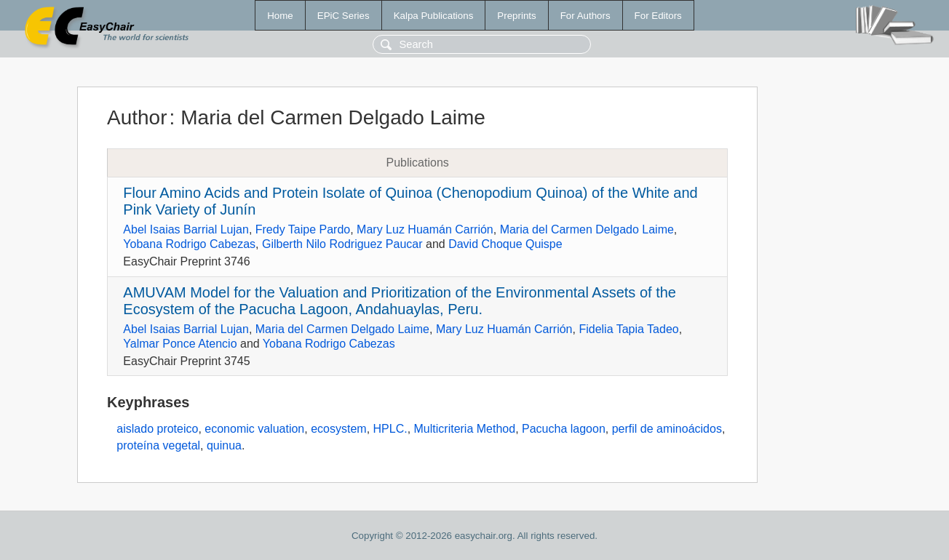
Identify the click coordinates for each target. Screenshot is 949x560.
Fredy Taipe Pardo (303, 229)
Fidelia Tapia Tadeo (628, 329)
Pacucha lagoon (564, 429)
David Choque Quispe (505, 244)
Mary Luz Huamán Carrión (425, 229)
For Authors (585, 16)
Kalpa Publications (434, 16)
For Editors (658, 16)
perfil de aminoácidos (667, 429)
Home (280, 16)
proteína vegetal (158, 445)
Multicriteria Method (465, 429)
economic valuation (254, 429)
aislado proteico (157, 429)
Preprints (516, 16)
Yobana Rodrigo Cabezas (189, 244)
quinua (224, 445)
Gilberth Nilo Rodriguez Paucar (342, 244)
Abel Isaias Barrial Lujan (186, 229)
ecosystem (338, 429)
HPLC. (390, 429)
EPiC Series (344, 16)
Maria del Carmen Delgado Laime (587, 229)
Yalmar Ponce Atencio (180, 344)
